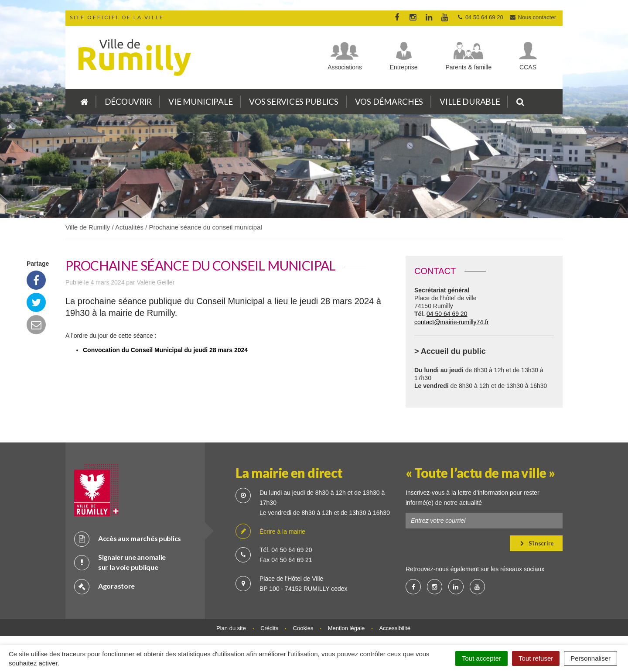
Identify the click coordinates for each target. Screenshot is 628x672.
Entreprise (404, 67)
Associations (345, 67)
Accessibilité (395, 628)
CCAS (528, 67)
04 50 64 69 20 (447, 314)
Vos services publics (294, 101)
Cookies (303, 628)
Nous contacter (532, 17)
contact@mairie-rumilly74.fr (452, 322)
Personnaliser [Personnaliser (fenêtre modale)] (590, 658)
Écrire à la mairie (270, 532)
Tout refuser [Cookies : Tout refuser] (536, 658)
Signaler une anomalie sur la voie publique (120, 562)
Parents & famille (468, 67)
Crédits (269, 628)
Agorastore (104, 586)
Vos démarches (389, 101)
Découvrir (128, 101)
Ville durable (470, 101)
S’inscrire (537, 543)
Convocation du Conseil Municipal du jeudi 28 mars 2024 (165, 350)
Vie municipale (200, 101)
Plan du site (231, 628)
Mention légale (346, 628)
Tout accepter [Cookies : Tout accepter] (481, 658)
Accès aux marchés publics (128, 539)
